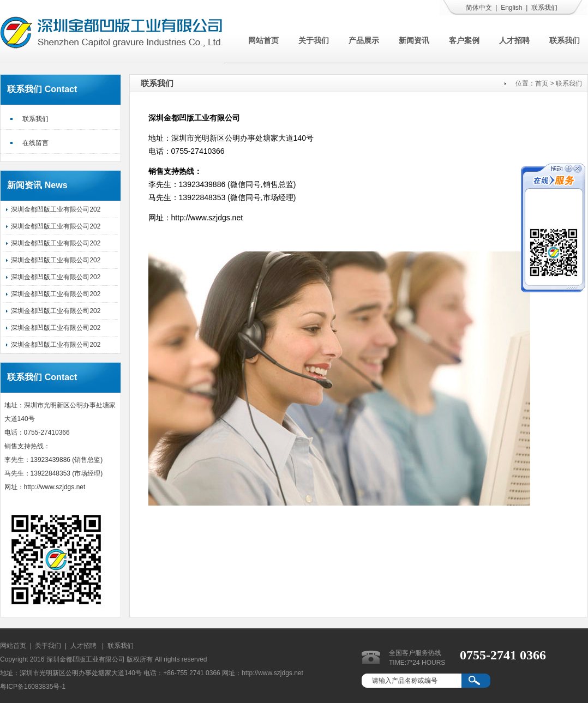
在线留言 (35, 143)
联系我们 (544, 8)
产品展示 (364, 40)
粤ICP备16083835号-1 (33, 687)
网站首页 (263, 40)
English (511, 8)
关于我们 (314, 40)
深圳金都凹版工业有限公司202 (56, 209)
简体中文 (479, 8)
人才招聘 (514, 40)
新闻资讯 (414, 40)
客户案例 (464, 40)
